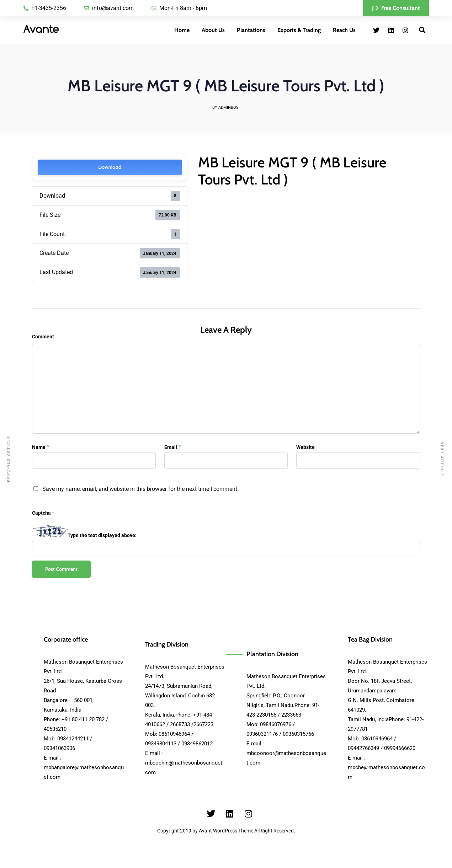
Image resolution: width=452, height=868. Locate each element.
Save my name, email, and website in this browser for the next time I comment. (140, 489)
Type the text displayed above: (102, 535)
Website (305, 447)
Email (171, 447)
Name (39, 447)
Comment (43, 337)
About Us (213, 30)
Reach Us (344, 30)
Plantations (251, 30)
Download (110, 167)
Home (182, 30)
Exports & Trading (299, 30)
